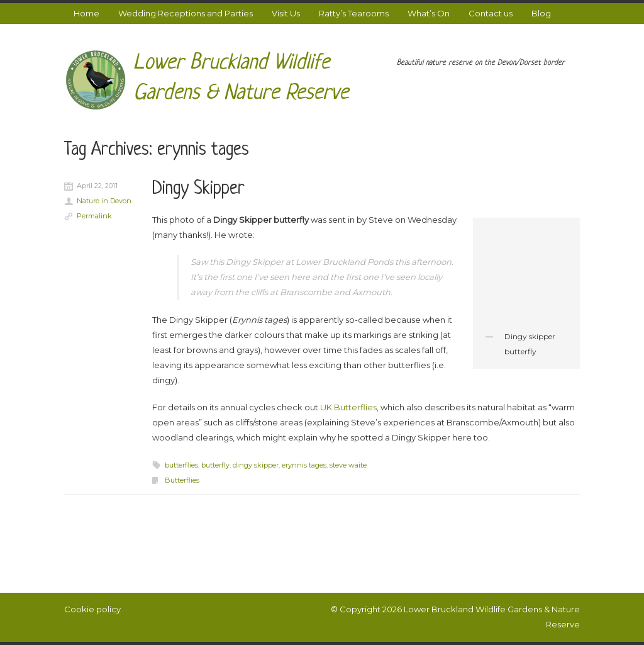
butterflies (181, 465)
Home (86, 13)
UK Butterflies (348, 407)
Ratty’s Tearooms (354, 13)
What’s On (429, 13)
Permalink (94, 216)
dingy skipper (256, 465)
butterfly (215, 465)
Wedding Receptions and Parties (186, 13)
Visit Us (286, 13)
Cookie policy (92, 609)
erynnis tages (304, 465)
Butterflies (182, 480)
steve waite (348, 465)
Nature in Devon (104, 201)
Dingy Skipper (198, 189)
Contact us (491, 13)
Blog (541, 13)
